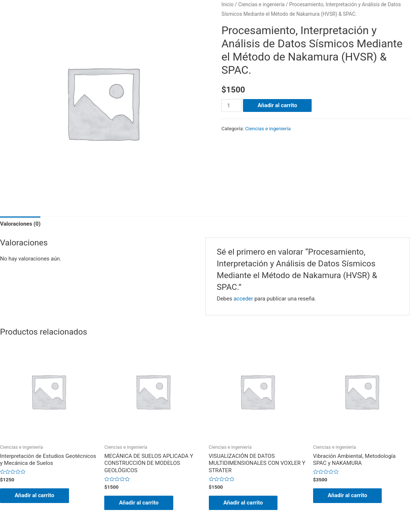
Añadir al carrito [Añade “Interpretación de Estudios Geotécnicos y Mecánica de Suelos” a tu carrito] (35, 495)
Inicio (227, 4)
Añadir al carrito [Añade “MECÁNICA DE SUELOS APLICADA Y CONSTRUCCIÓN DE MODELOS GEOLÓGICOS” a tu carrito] (139, 503)
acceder (243, 299)
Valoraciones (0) (20, 224)
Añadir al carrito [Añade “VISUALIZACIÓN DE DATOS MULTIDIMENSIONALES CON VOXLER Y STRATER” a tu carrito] (243, 503)
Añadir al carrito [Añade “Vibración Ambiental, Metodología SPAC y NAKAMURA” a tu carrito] (348, 495)
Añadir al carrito (277, 105)
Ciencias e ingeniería (262, 4)
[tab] (20, 224)
